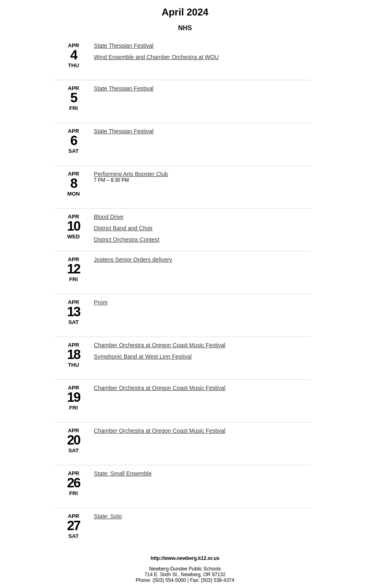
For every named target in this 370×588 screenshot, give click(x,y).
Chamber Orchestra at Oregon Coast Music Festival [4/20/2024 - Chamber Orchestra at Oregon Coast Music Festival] (160, 431)
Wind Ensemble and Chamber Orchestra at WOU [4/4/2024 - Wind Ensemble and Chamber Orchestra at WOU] (156, 57)
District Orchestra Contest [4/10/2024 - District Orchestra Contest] (127, 240)
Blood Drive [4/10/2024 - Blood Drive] (109, 217)
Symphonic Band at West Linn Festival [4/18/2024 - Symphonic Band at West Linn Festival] (143, 357)
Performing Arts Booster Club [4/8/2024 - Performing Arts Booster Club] (131, 174)
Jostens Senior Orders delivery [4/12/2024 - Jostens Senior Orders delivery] (133, 260)
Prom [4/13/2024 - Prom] (101, 302)
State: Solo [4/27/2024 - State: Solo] (108, 516)
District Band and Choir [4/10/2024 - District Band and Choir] (123, 228)
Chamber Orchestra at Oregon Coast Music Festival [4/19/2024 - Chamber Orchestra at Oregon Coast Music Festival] (160, 388)
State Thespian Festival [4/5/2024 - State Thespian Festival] (123, 88)
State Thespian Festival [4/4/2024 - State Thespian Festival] (123, 46)
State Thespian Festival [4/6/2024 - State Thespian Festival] (123, 131)
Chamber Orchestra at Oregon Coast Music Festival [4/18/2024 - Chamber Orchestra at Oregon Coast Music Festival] (160, 345)
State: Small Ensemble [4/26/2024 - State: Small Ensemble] (123, 473)
